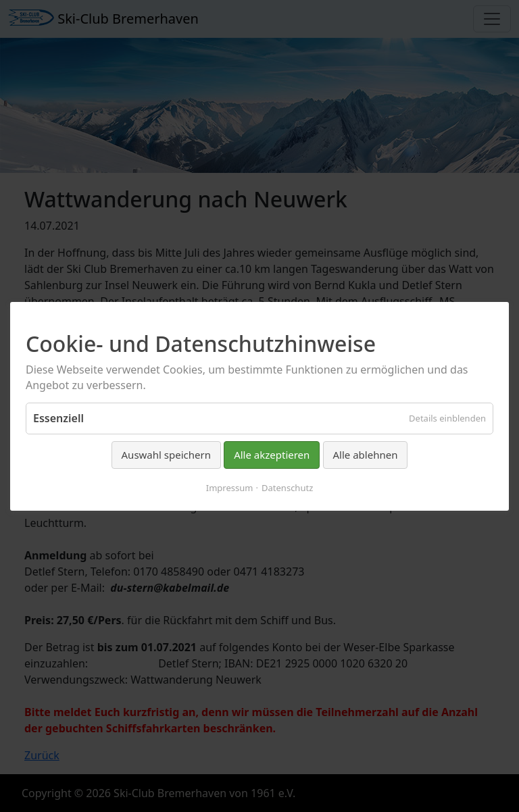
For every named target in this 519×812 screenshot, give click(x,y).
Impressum (230, 487)
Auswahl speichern (166, 455)
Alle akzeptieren (272, 455)
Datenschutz (287, 487)
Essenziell (58, 418)
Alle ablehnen (366, 455)
